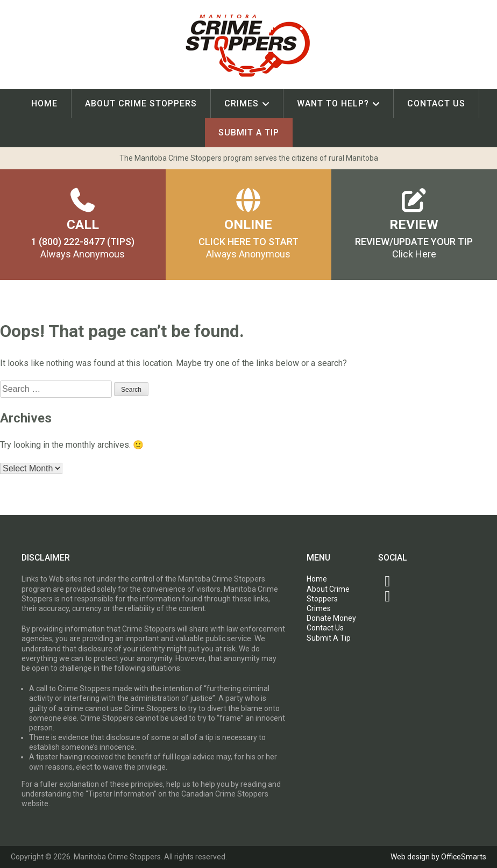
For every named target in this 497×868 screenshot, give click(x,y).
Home (44, 103)
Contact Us (436, 103)
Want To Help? (333, 103)
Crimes (242, 103)
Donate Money (331, 618)
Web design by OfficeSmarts (438, 857)
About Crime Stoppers (141, 103)
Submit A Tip (249, 132)
